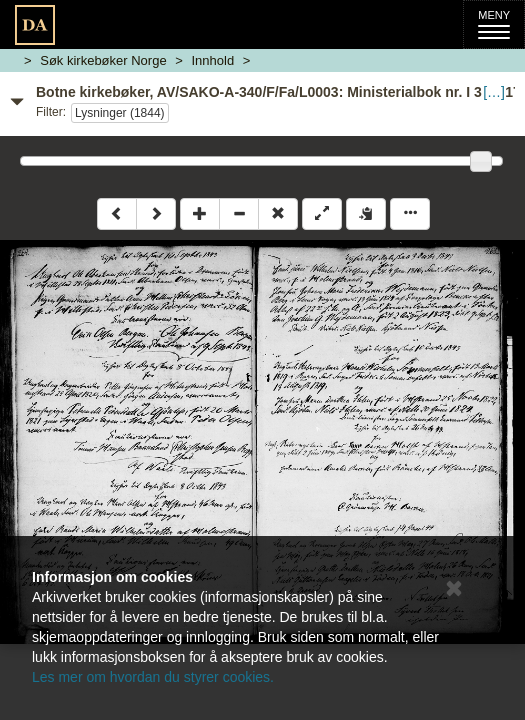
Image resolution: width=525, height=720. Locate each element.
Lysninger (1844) (120, 113)
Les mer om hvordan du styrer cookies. (153, 677)
